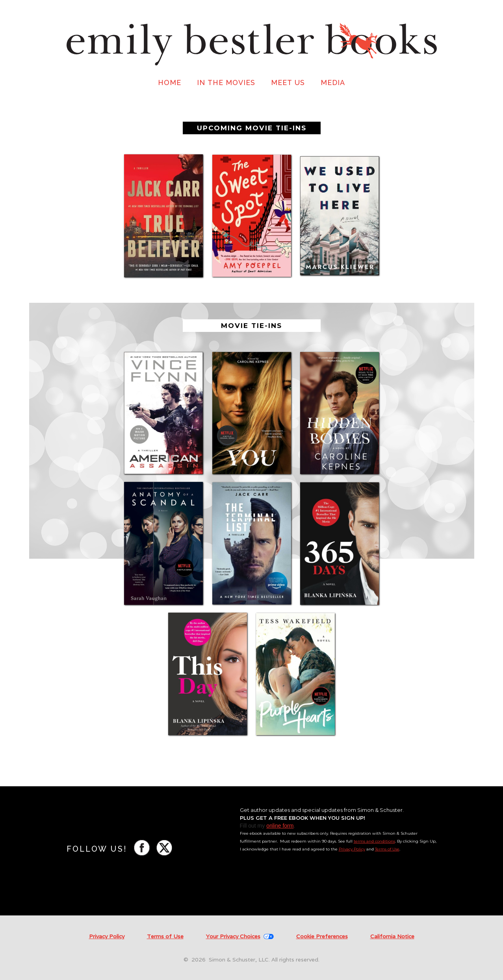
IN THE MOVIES (226, 83)
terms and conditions (374, 841)
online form (280, 826)
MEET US (288, 83)
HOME (170, 83)
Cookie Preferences (322, 936)
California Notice (392, 936)
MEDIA (333, 83)
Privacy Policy (352, 849)
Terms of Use (387, 849)
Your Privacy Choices (233, 936)
